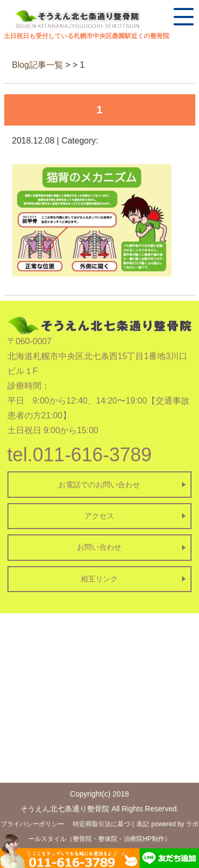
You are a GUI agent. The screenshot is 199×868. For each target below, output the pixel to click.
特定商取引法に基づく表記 (111, 824)
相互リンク (99, 579)
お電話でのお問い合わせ (99, 485)
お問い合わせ (99, 547)
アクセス (99, 516)
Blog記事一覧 (38, 65)
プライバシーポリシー (32, 824)
